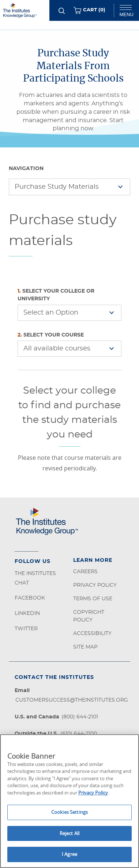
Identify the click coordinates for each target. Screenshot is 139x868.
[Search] (62, 11)
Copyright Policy (89, 616)
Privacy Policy (95, 585)
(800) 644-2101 (80, 717)
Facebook (30, 598)
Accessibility (92, 634)
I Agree (69, 854)
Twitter (26, 629)
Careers (85, 572)
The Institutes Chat (35, 578)
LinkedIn (27, 613)
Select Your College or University (56, 295)
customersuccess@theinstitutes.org (72, 700)
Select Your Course (51, 335)
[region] (69, 801)
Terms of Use (93, 599)
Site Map (85, 647)
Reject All (69, 833)
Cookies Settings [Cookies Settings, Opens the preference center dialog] (69, 812)
